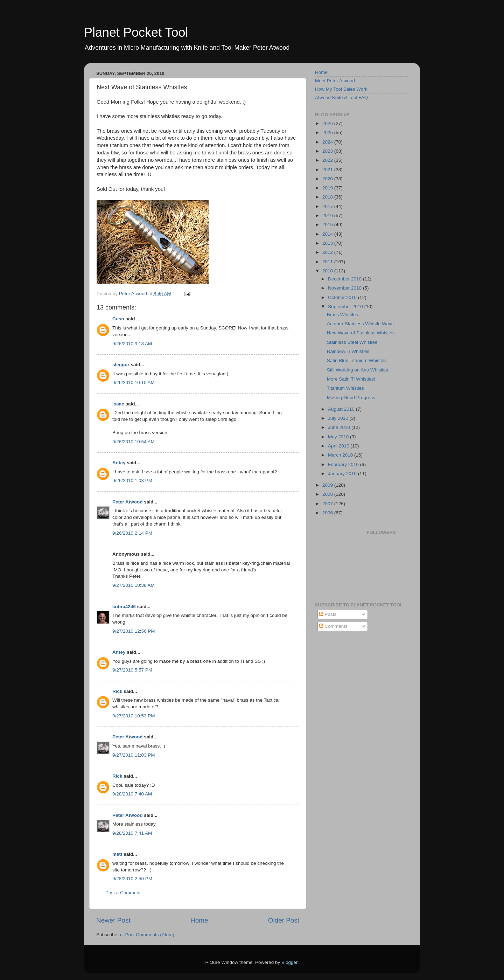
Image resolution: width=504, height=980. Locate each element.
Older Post (284, 920)
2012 (328, 252)
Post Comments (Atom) (150, 935)
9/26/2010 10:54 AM (134, 442)
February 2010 (344, 464)
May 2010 (339, 437)
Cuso (118, 319)
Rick (117, 691)
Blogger (289, 962)
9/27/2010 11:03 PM (134, 755)
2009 (328, 485)
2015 (328, 225)
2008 (328, 494)
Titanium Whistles (345, 388)
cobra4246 (124, 607)
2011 (328, 262)
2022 (328, 160)
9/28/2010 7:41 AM (132, 833)
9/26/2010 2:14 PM (132, 533)
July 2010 (339, 418)
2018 (328, 197)
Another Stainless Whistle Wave (360, 324)
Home (199, 920)
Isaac (118, 404)
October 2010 (343, 297)
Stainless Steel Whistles (352, 342)
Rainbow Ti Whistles (348, 351)
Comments (333, 626)
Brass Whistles (342, 315)
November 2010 (345, 288)
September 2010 (346, 307)
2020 (328, 179)
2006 (328, 513)
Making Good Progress (351, 398)
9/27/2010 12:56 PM (134, 631)
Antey (119, 463)
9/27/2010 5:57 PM (132, 670)
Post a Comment (123, 893)
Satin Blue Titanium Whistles (357, 360)
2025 (328, 133)
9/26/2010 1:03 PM (132, 481)
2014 (328, 234)
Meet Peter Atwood (335, 81)
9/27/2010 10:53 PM (134, 716)
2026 (328, 123)
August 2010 (342, 409)
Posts (328, 614)
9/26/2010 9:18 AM (132, 344)
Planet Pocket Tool (136, 32)
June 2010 (340, 427)
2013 (328, 243)
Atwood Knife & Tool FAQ (341, 98)
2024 (328, 142)
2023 (328, 151)
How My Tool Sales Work (341, 89)
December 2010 (345, 279)
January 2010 (343, 474)
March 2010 (341, 455)
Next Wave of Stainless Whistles (361, 333)
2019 (328, 188)
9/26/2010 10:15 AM (134, 383)
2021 (328, 170)
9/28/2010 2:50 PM (132, 879)
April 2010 (339, 446)
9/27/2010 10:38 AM (134, 585)
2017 (328, 206)
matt (117, 854)
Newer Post (113, 920)
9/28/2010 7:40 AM (132, 794)
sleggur (121, 365)
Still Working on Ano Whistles (358, 370)
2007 (328, 504)
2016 (328, 216)
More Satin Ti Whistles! (351, 379)
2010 (328, 271)
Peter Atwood (128, 502)
